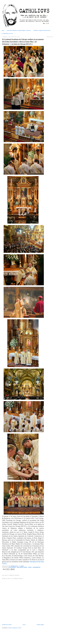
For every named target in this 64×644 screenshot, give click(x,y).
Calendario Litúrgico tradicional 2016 (42, 30)
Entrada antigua (40, 625)
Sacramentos (37, 567)
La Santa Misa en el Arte (7, 33)
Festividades (12, 567)
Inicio (3, 30)
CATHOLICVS (14, 566)
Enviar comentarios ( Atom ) (15, 628)
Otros (30, 567)
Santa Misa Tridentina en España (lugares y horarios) (19, 30)
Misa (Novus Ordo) (22, 567)
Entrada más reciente (7, 625)
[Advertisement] (12, 620)
